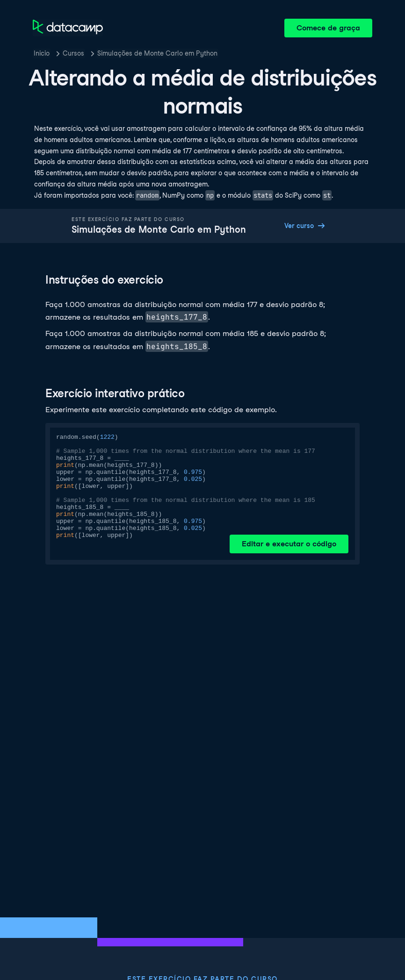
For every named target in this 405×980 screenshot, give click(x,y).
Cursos (73, 53)
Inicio (42, 53)
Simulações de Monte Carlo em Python (157, 53)
